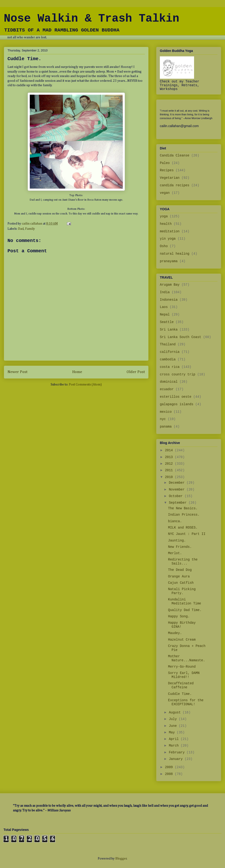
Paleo (165, 163)
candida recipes (175, 185)
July (174, 719)
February (178, 752)
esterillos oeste (176, 397)
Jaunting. (177, 541)
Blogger (121, 859)
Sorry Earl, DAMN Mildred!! (184, 675)
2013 (170, 457)
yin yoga (168, 239)
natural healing (175, 254)
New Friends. (180, 547)
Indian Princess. (184, 515)
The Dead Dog (180, 570)
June (174, 726)
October (177, 496)
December (178, 483)
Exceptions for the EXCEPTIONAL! (186, 702)
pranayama (169, 261)
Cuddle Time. (180, 694)
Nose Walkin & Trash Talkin (92, 19)
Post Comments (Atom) (85, 385)
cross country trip (178, 374)
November (178, 490)
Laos (164, 307)
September (179, 503)
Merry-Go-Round (182, 667)
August (176, 712)
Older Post (136, 372)
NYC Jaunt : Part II (187, 534)
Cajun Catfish (181, 583)
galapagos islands (177, 404)
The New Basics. (183, 508)
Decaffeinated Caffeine (181, 685)
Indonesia (169, 300)
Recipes (167, 170)
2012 (170, 464)
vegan (165, 193)
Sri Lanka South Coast (180, 337)
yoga (164, 216)
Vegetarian (170, 178)
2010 (170, 477)
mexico (166, 412)
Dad (21, 229)
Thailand (168, 344)
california (170, 352)
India (165, 292)
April (175, 739)
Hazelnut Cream (182, 640)
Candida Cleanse (175, 156)
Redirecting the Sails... (183, 562)
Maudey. (175, 633)
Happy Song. (179, 616)
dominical (169, 382)
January (177, 759)
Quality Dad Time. (185, 610)
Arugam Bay (170, 285)
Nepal (165, 315)
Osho (164, 246)
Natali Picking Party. (182, 591)
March (175, 746)
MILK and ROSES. (183, 528)
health (166, 224)
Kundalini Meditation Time (185, 601)
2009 (170, 767)
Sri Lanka (169, 330)
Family (30, 229)
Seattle (167, 322)
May (173, 732)
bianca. (175, 521)
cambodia (168, 359)
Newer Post (17, 372)
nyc (163, 419)
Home (77, 372)
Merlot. (175, 553)
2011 (170, 470)
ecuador (167, 389)
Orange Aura (179, 576)
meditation (170, 231)
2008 (170, 774)
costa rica (170, 367)
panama (166, 427)
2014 (170, 450)
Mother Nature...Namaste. (187, 658)
